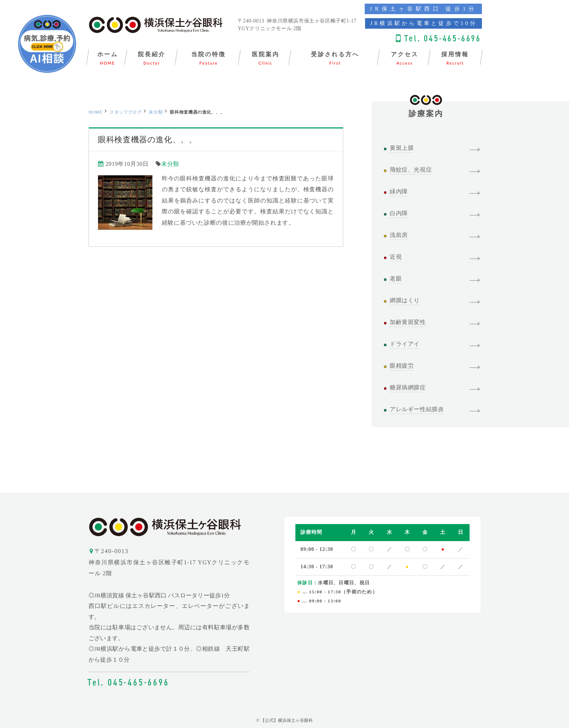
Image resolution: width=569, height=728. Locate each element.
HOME (95, 112)
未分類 (156, 112)
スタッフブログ (126, 112)
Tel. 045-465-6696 (443, 38)
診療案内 (426, 110)
